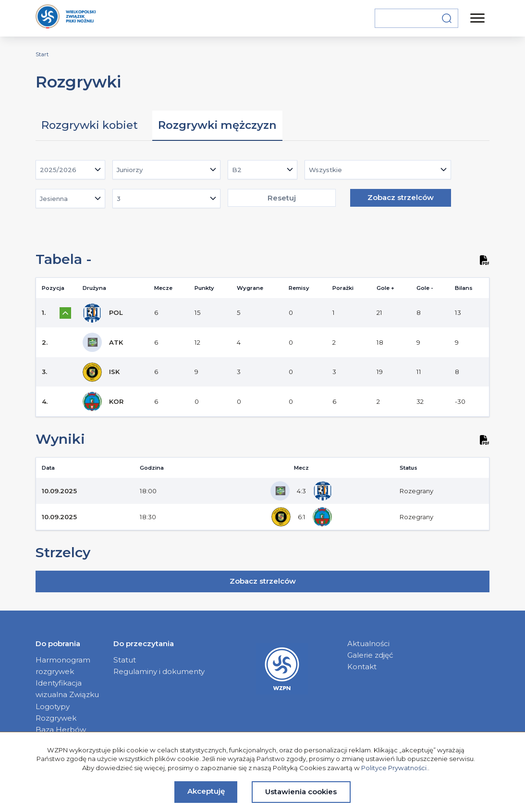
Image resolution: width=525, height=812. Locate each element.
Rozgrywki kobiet (90, 125)
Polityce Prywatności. (395, 768)
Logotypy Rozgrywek (56, 712)
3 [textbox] (119, 199)
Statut (125, 660)
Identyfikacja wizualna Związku (67, 689)
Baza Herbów (61, 730)
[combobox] (71, 170)
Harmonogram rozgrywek (63, 666)
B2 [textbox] (237, 170)
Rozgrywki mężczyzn (217, 125)
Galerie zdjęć (370, 655)
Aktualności (368, 643)
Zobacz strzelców (401, 197)
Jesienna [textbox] (54, 199)
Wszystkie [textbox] (325, 170)
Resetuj (282, 198)
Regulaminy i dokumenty (159, 671)
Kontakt (362, 667)
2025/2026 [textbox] (58, 170)
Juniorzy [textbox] (130, 170)
